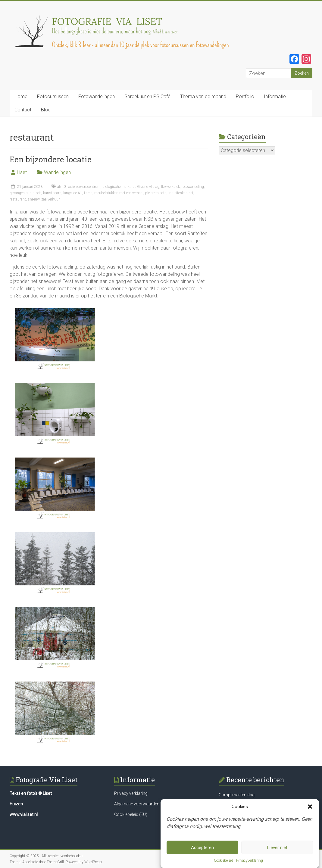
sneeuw (34, 199)
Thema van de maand (203, 96)
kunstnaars (52, 193)
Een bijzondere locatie (51, 159)
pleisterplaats (156, 193)
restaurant (18, 199)
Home (21, 96)
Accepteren (202, 848)
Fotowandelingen (97, 96)
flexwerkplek (170, 187)
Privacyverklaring (250, 860)
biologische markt (117, 187)
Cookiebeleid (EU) (131, 814)
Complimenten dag (237, 795)
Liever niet (277, 848)
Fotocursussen (53, 96)
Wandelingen (57, 172)
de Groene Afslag (146, 187)
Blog (46, 110)
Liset (22, 172)
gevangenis (19, 193)
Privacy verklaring (131, 793)
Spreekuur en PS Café (147, 96)
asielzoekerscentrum (84, 187)
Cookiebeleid (224, 860)
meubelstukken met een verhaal (119, 193)
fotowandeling (193, 187)
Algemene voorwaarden (137, 804)
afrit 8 (62, 187)
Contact (23, 110)
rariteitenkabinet (181, 193)
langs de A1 (73, 193)
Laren (88, 193)
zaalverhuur (50, 199)
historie (35, 193)
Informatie (275, 96)
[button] (310, 807)
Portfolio (245, 96)
